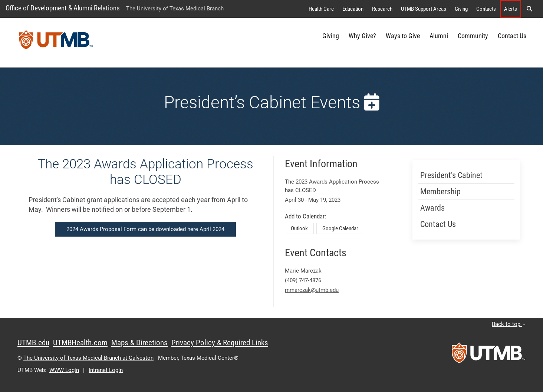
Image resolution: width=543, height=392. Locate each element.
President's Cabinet (451, 175)
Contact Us (512, 36)
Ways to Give (403, 36)
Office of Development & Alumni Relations (63, 8)
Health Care (321, 9)
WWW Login (64, 370)
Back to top (509, 324)
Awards (432, 208)
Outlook (299, 228)
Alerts (511, 9)
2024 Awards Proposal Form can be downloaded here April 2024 (145, 229)
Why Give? (362, 36)
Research (382, 9)
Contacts (486, 9)
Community (473, 36)
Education (353, 9)
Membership (440, 192)
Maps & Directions (139, 343)
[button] (529, 9)
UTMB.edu (33, 343)
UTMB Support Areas (424, 9)
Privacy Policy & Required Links (220, 343)
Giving (461, 9)
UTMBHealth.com (80, 343)
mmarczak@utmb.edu (312, 290)
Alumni (439, 36)
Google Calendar (340, 228)
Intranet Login (106, 370)
